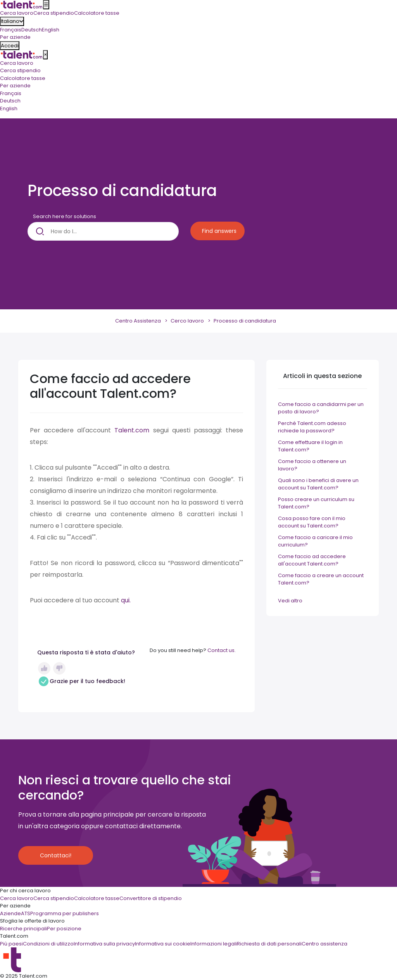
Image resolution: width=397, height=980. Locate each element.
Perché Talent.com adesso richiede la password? (312, 427)
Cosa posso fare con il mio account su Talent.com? (312, 522)
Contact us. (222, 650)
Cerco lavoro (187, 321)
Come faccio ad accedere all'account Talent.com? (312, 560)
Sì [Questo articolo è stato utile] (44, 668)
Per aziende (15, 86)
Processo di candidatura (245, 321)
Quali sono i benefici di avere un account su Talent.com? (318, 484)
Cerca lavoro (17, 63)
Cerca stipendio (20, 70)
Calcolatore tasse (23, 78)
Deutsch (32, 30)
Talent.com (134, 430)
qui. (126, 600)
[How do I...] (103, 231)
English (51, 30)
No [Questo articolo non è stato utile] (59, 668)
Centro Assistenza (138, 321)
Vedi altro (290, 601)
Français (11, 30)
